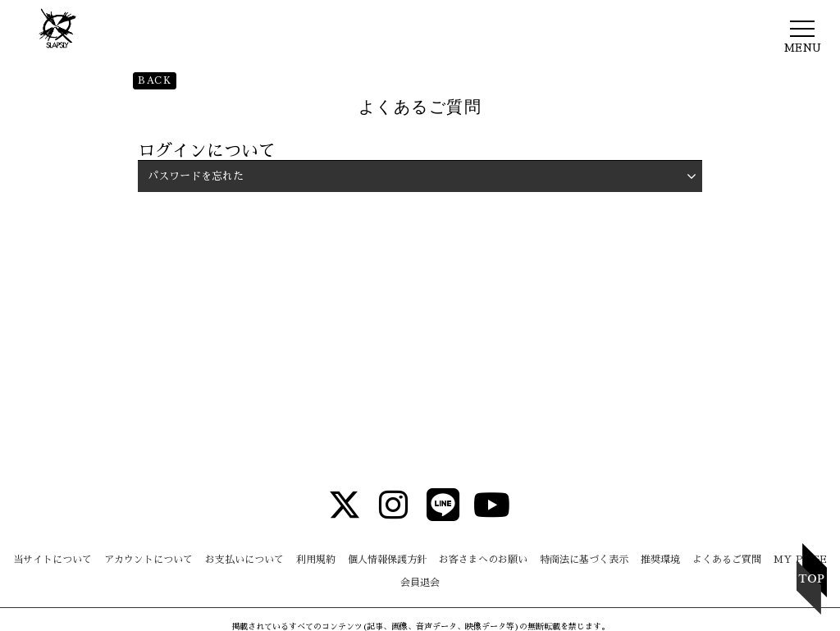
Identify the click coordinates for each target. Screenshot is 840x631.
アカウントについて (148, 560)
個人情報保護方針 (387, 560)
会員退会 (420, 583)
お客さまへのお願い (483, 560)
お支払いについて (244, 560)
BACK (155, 80)
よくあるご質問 (727, 560)
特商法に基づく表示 (584, 560)
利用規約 (316, 560)
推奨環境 (660, 560)
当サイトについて (52, 560)
